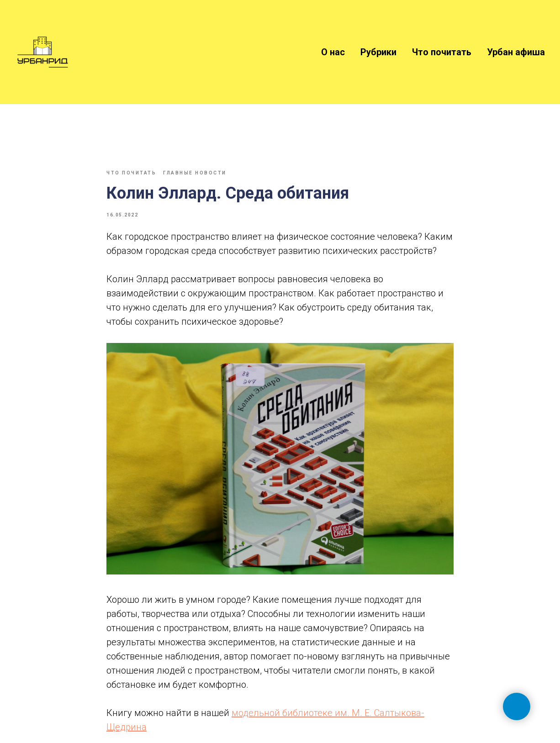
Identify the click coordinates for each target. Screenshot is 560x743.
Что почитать (442, 52)
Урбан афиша (516, 52)
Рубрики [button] (378, 52)
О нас (333, 52)
